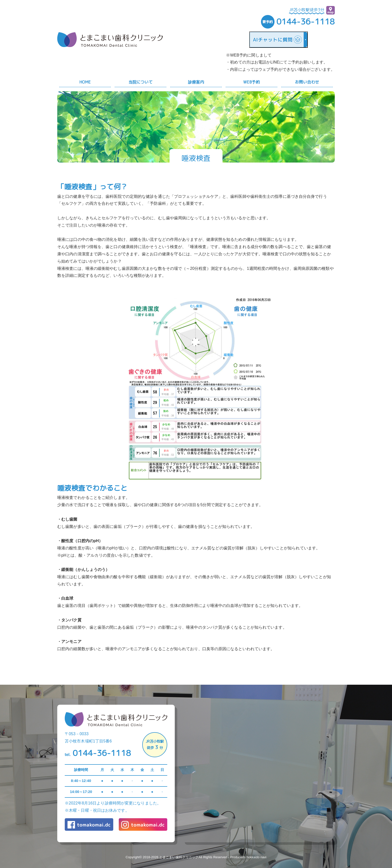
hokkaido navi (256, 857)
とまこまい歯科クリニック (179, 857)
